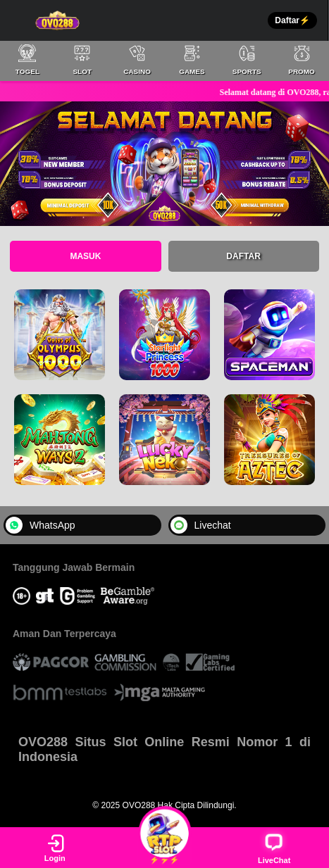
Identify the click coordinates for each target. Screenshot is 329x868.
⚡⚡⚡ (165, 847)
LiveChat (274, 848)
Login (55, 848)
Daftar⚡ (292, 20)
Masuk (85, 256)
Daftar (243, 256)
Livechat (201, 525)
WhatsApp (41, 525)
